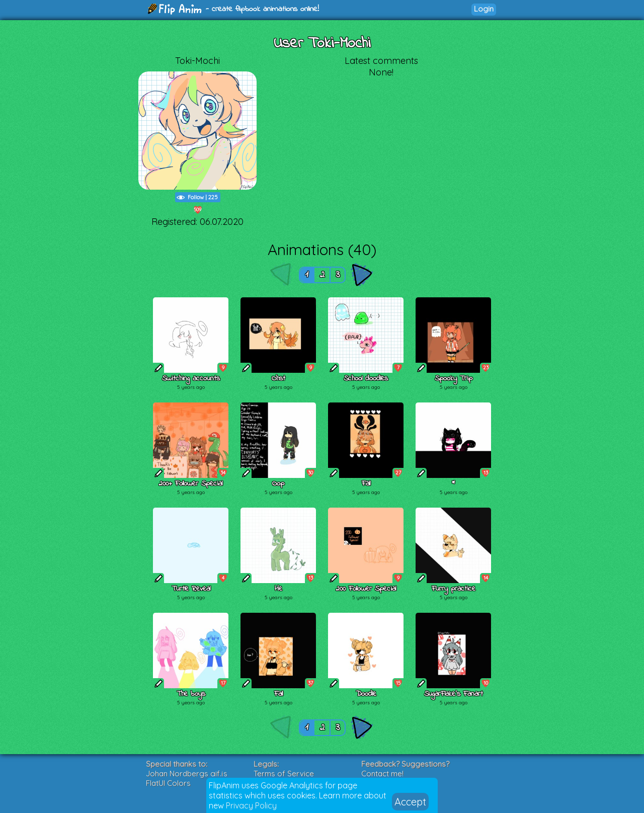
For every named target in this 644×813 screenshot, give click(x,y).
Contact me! (382, 774)
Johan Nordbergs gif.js (187, 774)
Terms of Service (284, 774)
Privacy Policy (251, 805)
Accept (410, 802)
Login (484, 9)
